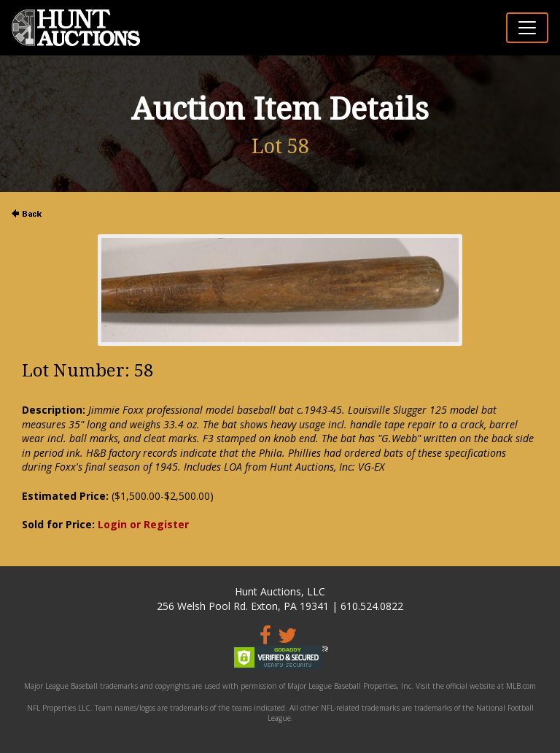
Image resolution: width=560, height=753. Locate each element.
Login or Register (143, 524)
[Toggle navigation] (527, 28)
